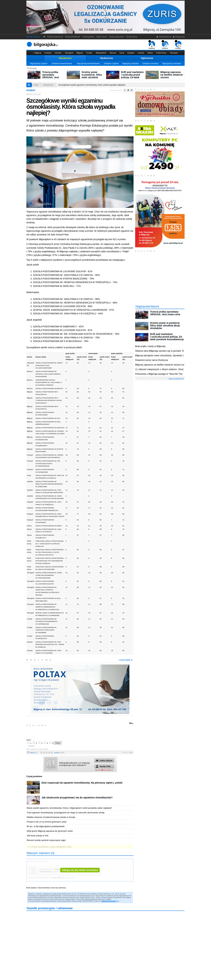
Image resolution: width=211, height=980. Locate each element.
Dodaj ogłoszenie (116, 37)
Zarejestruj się (164, 37)
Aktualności (65, 58)
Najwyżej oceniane (130, 64)
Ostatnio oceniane (150, 64)
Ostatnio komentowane (62, 64)
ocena (59, 753)
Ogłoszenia (147, 58)
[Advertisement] (65, 732)
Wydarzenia (106, 58)
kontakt (178, 45)
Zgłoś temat (102, 37)
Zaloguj (104, 901)
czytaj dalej (126, 660)
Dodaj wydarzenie (55, 37)
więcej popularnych (176, 379)
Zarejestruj (112, 901)
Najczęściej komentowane (88, 64)
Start (36, 85)
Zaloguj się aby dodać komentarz (80, 870)
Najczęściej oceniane (172, 64)
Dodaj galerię (88, 37)
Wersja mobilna (33, 37)
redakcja (152, 45)
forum (34, 753)
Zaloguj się (179, 37)
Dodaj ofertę (132, 37)
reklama (165, 45)
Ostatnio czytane (111, 64)
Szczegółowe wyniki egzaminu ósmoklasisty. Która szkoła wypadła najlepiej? (92, 85)
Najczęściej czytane (39, 64)
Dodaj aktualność (73, 37)
